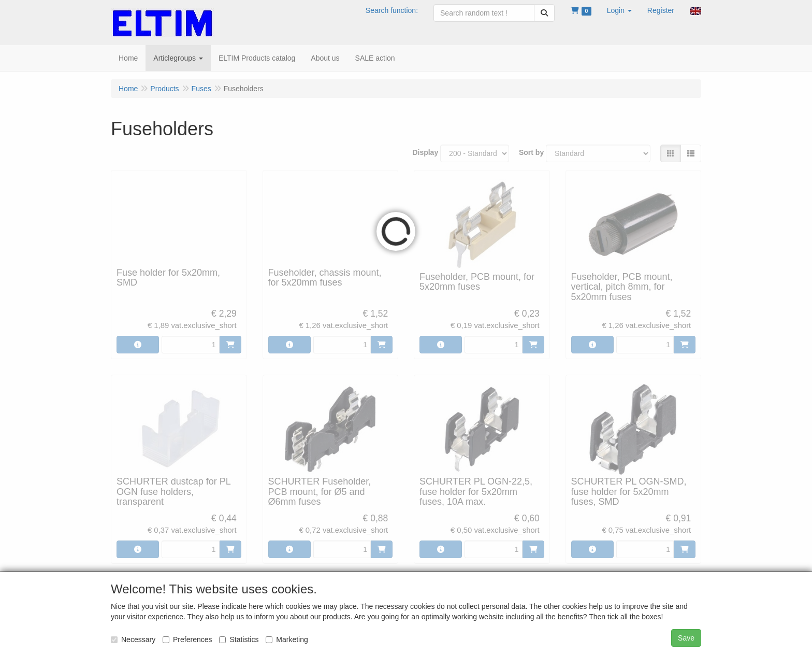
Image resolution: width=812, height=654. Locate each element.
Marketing (287, 639)
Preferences (187, 639)
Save (686, 638)
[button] (619, 10)
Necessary (133, 639)
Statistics (239, 639)
